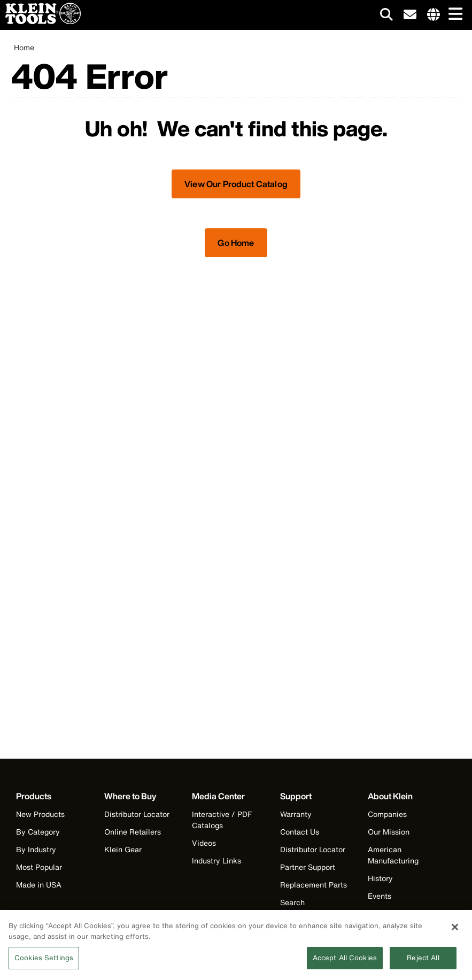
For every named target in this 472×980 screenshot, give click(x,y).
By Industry (36, 849)
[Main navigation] (453, 15)
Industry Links (216, 861)
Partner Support (308, 867)
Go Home (236, 243)
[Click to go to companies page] (434, 15)
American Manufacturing (393, 855)
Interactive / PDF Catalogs (222, 820)
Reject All (423, 961)
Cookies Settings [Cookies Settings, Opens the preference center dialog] (44, 961)
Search (292, 902)
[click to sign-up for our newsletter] (410, 15)
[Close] (455, 930)
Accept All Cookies (345, 961)
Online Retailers (133, 832)
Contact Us (300, 832)
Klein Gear (123, 849)
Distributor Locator (137, 814)
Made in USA (39, 885)
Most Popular (39, 867)
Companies (387, 814)
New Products (40, 814)
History (380, 878)
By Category (38, 832)
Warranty (296, 814)
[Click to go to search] (386, 16)
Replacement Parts (314, 885)
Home (24, 47)
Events (380, 896)
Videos (204, 843)
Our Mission (389, 832)
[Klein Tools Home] (40, 21)
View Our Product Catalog (236, 184)
